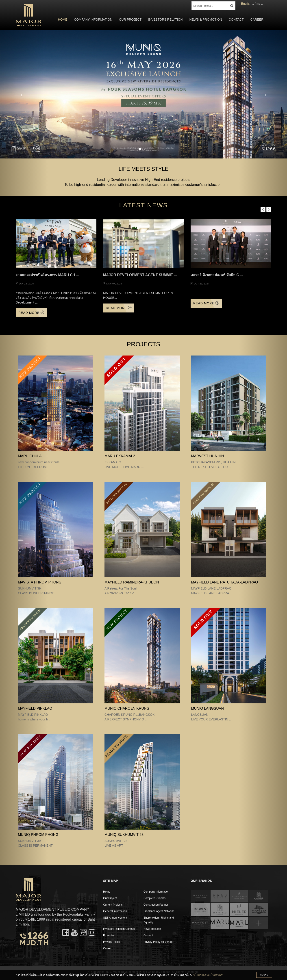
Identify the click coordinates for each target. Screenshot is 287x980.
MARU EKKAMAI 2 (120, 456)
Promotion (109, 935)
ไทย (258, 4)
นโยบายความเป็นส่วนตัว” (208, 975)
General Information (115, 911)
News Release (152, 929)
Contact (236, 20)
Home (63, 20)
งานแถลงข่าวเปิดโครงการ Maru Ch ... (47, 275)
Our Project (130, 20)
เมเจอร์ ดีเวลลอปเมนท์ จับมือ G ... (217, 275)
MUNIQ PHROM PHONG (38, 835)
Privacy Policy (112, 942)
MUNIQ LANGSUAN (207, 708)
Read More (31, 313)
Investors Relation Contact (119, 929)
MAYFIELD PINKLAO (35, 708)
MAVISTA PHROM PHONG (40, 582)
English (246, 4)
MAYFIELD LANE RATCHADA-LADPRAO (224, 582)
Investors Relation (165, 20)
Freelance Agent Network (159, 911)
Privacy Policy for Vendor (158, 942)
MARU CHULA (30, 456)
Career (257, 20)
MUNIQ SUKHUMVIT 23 (124, 835)
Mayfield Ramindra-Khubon (132, 582)
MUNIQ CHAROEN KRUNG (127, 708)
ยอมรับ (264, 975)
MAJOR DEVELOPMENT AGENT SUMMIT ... (140, 275)
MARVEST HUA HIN (207, 456)
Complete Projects (154, 898)
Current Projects (113, 905)
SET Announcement (115, 918)
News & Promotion (206, 20)
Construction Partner (156, 905)
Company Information (93, 20)
